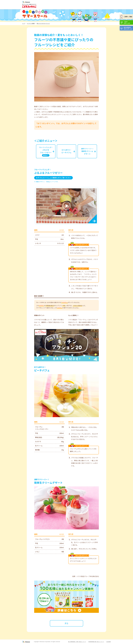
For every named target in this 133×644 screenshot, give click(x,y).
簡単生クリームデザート (87, 151)
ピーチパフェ (66, 151)
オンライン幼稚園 (31, 23)
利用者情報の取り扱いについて (96, 642)
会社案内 (109, 642)
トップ (24, 23)
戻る (66, 623)
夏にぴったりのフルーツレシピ (43, 23)
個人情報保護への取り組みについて (77, 642)
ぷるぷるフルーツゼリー (46, 151)
